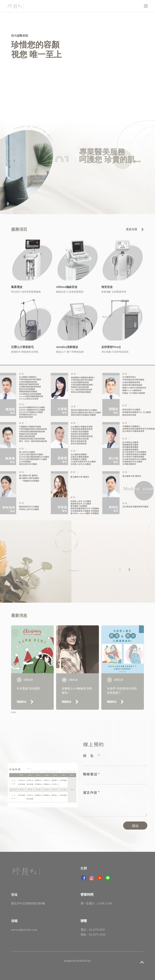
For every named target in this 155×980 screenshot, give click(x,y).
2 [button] (10, 167)
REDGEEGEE (84, 961)
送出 (135, 826)
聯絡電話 (90, 774)
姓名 (90, 756)
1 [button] (14, 161)
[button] (129, 572)
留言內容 (90, 792)
